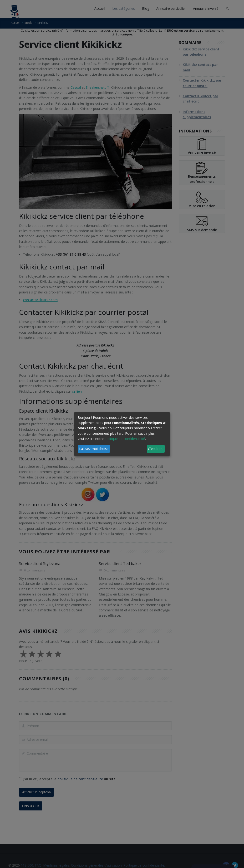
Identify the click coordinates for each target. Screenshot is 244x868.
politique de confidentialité (125, 439)
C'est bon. (156, 449)
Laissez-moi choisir (94, 449)
